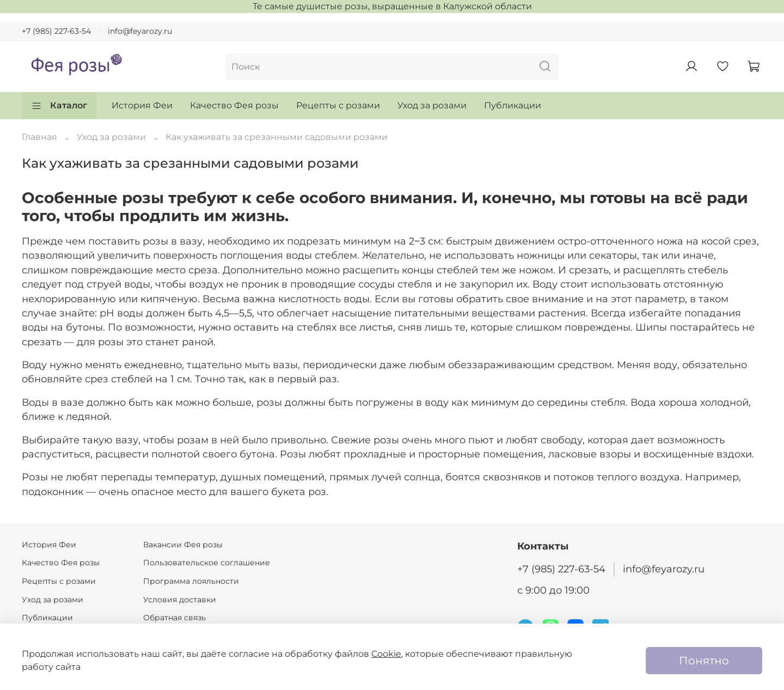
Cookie (386, 654)
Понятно (704, 661)
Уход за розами (432, 105)
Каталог (59, 106)
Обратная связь (174, 618)
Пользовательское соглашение (207, 563)
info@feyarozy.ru (140, 31)
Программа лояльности (191, 581)
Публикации (513, 105)
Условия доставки (180, 600)
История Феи (142, 105)
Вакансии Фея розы (183, 545)
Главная (39, 137)
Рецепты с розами (338, 105)
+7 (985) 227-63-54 (56, 31)
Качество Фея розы (234, 105)
